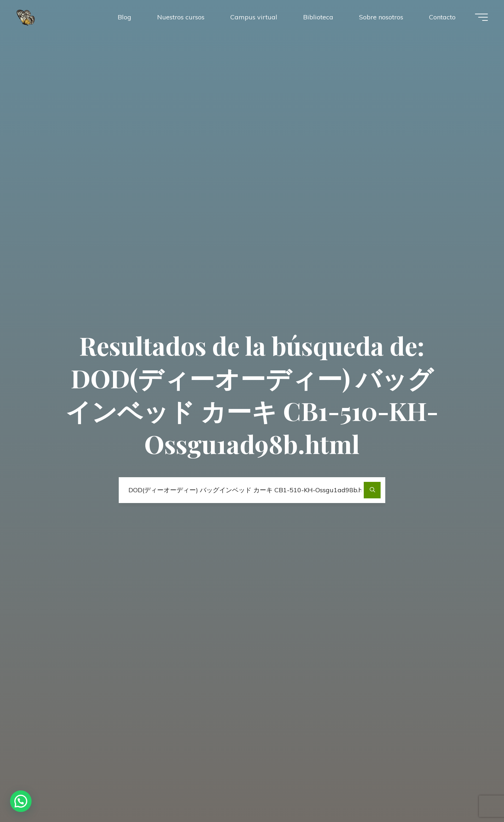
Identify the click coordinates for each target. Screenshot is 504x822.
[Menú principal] (481, 17)
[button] (21, 801)
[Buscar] (372, 490)
